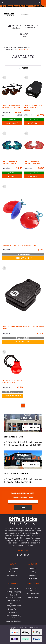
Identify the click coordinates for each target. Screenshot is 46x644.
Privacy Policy (13, 609)
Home (6, 47)
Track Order (13, 572)
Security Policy (13, 612)
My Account (13, 569)
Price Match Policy (13, 600)
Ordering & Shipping (13, 592)
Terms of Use (13, 588)
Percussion (11, 50)
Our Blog (33, 572)
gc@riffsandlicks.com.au (30, 479)
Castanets (24, 50)
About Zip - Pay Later (13, 621)
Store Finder (33, 578)
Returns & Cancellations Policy (13, 596)
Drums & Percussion (20, 47)
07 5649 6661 (11, 479)
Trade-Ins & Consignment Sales (13, 605)
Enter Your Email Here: (23, 498)
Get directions (31, 428)
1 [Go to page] (23, 406)
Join (23, 508)
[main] (23, 241)
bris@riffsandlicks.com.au (30, 442)
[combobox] (27, 15)
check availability (23, 258)
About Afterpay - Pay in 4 (13, 617)
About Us (33, 569)
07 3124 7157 (10, 442)
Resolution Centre (13, 575)
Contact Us (33, 575)
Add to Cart (12, 123)
